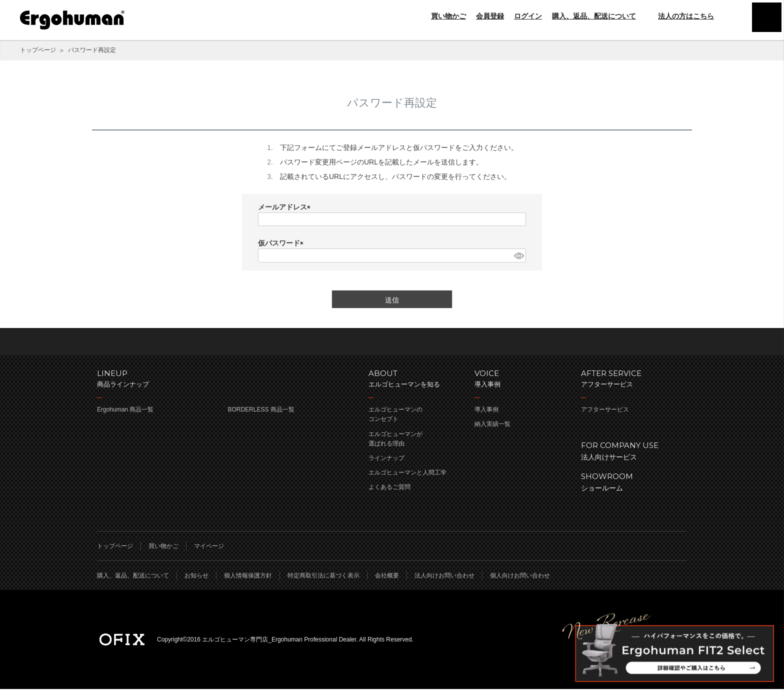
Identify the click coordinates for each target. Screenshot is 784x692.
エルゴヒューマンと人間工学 (407, 475)
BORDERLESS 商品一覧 (261, 412)
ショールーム (629, 484)
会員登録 (490, 16)
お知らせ (196, 578)
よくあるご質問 (389, 490)
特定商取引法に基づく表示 (323, 578)
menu (764, 20)
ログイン (528, 16)
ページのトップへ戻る (392, 343)
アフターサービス (605, 412)
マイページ (209, 549)
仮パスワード (282, 243)
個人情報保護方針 (248, 578)
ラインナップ (386, 461)
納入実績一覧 (492, 427)
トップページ (38, 50)
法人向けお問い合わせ (444, 578)
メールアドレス (286, 207)
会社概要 (387, 578)
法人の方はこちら (680, 16)
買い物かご (448, 16)
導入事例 (486, 412)
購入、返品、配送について (594, 16)
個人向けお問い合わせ (520, 578)
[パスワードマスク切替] (518, 255)
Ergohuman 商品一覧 (125, 412)
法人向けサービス (629, 453)
